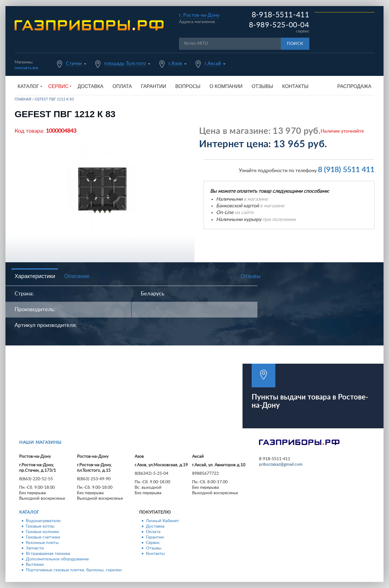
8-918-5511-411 (281, 15)
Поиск (295, 44)
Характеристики (35, 276)
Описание (77, 276)
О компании (226, 86)
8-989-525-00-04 (279, 25)
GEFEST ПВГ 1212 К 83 (54, 99)
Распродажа (354, 86)
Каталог (29, 512)
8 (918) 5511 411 (346, 170)
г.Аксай (213, 63)
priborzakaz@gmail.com (281, 464)
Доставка (90, 86)
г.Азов (175, 63)
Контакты (295, 86)
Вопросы (188, 86)
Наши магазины (40, 443)
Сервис (153, 543)
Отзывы (262, 86)
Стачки (74, 63)
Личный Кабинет (162, 521)
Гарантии (154, 86)
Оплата (122, 86)
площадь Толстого (125, 63)
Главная (23, 99)
